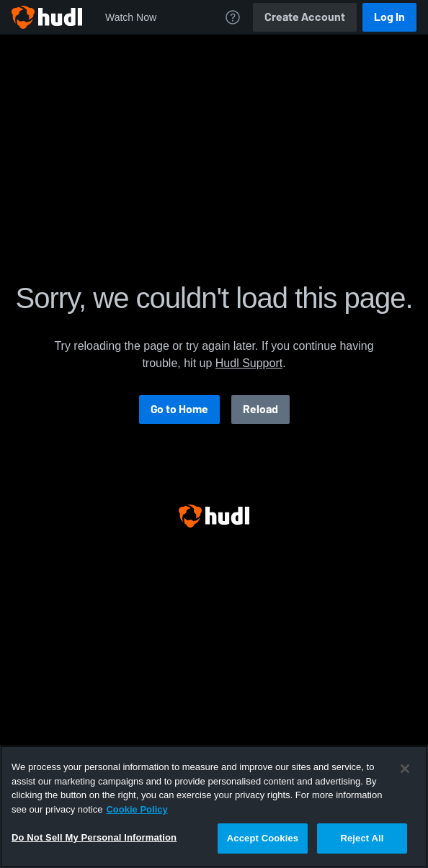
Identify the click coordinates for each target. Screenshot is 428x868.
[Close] (405, 769)
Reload (260, 409)
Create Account (305, 17)
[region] (214, 807)
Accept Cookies (263, 838)
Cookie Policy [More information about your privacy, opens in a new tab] (137, 809)
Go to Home (179, 409)
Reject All (362, 838)
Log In (389, 17)
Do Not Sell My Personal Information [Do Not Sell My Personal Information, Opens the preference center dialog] (94, 837)
